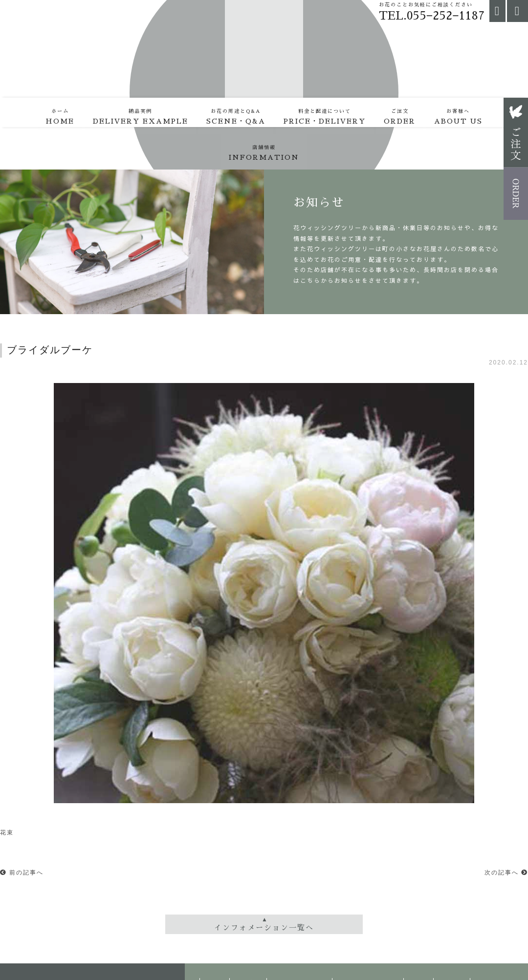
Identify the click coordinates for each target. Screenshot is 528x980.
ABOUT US (410, 113)
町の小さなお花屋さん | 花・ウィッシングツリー (92, 954)
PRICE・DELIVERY (281, 113)
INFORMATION (485, 113)
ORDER (354, 113)
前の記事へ (22, 830)
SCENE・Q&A (193, 113)
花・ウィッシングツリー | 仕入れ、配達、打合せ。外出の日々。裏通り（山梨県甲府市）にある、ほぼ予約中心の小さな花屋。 (264, 49)
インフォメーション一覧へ (264, 885)
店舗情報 (489, 940)
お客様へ (452, 940)
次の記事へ (506, 830)
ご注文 (419, 940)
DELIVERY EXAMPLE (100, 113)
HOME (22, 113)
